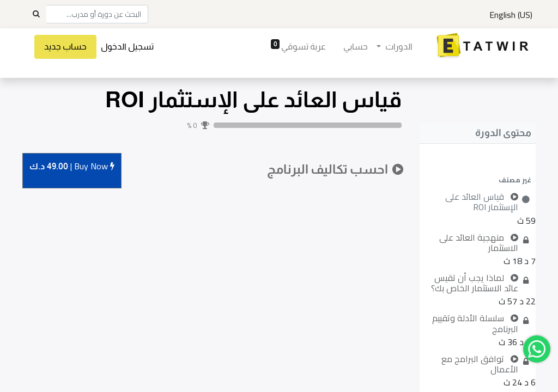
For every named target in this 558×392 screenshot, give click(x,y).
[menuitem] (356, 47)
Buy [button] (72, 167)
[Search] (36, 14)
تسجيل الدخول (127, 47)
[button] (478, 180)
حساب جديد (65, 47)
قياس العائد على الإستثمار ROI (253, 100)
